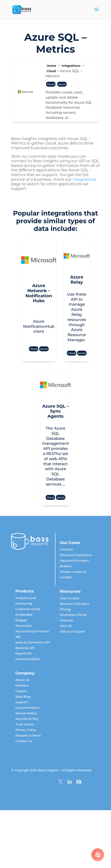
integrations (84, 179)
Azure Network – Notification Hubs (36, 286)
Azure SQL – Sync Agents (55, 388)
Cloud (51, 71)
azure (62, 84)
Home (51, 66)
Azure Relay (77, 277)
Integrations (71, 66)
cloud (51, 84)
